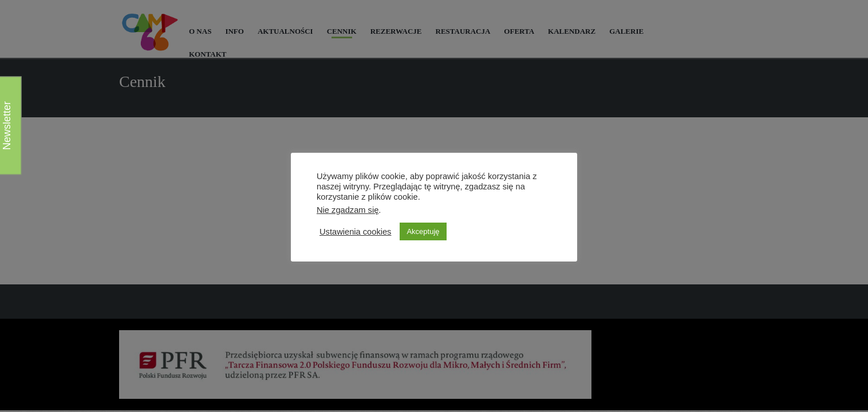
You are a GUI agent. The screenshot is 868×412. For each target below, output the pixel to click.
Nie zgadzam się (348, 210)
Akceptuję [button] (423, 231)
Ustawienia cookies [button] (355, 232)
